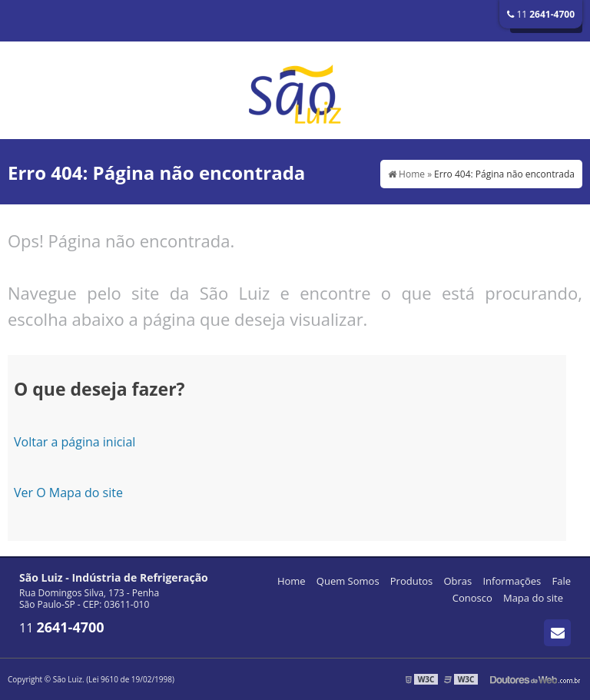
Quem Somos (348, 581)
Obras (457, 581)
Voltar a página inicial (75, 442)
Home (292, 581)
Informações (512, 581)
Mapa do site (533, 598)
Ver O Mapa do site (68, 493)
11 (541, 14)
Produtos (412, 581)
